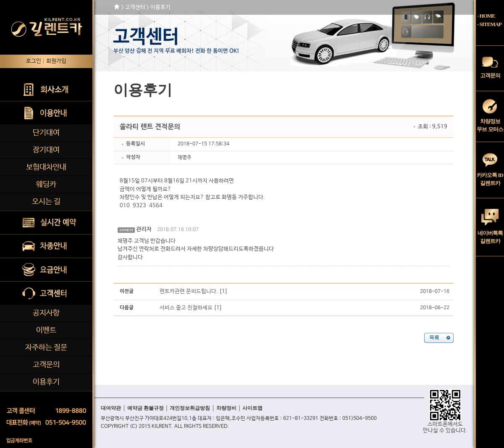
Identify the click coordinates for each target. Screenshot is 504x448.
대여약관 (111, 408)
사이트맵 (252, 408)
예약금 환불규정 (146, 408)
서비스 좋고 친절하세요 (186, 308)
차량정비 (226, 408)
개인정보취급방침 (190, 408)
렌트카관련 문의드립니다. (189, 291)
